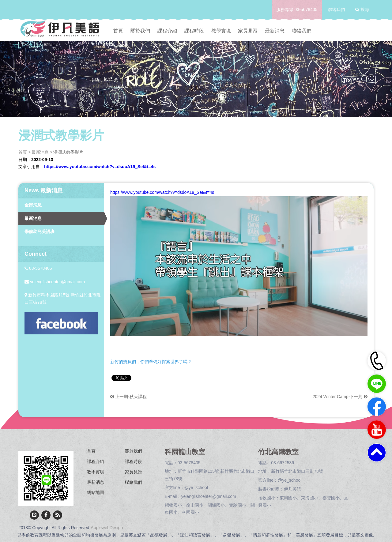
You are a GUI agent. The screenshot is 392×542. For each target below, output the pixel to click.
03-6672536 (283, 463)
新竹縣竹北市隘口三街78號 (297, 471)
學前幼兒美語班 (40, 231)
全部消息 (33, 205)
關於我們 (140, 31)
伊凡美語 (292, 489)
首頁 (118, 31)
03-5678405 (306, 9)
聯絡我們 (336, 9)
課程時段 (194, 31)
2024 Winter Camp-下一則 (340, 397)
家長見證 (248, 31)
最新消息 (275, 31)
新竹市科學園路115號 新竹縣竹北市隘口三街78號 (63, 299)
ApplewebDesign (107, 528)
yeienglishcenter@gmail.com (55, 282)
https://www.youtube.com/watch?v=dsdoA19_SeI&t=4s (100, 167)
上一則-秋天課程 (128, 397)
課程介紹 (167, 31)
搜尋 (362, 9)
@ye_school (196, 487)
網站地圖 (96, 492)
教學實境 (221, 31)
